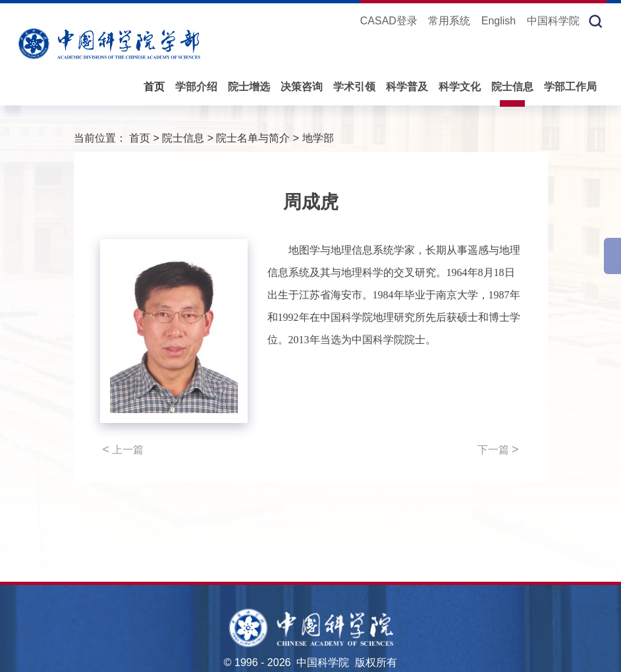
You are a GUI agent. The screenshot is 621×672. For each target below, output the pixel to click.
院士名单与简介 (253, 138)
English (499, 21)
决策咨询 (302, 87)
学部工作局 (570, 87)
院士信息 (512, 87)
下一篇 (498, 449)
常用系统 (449, 21)
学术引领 (354, 87)
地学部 (318, 138)
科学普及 (407, 87)
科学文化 (460, 87)
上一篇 (123, 449)
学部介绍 (196, 87)
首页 (154, 87)
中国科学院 (553, 21)
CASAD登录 (389, 21)
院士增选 (249, 87)
